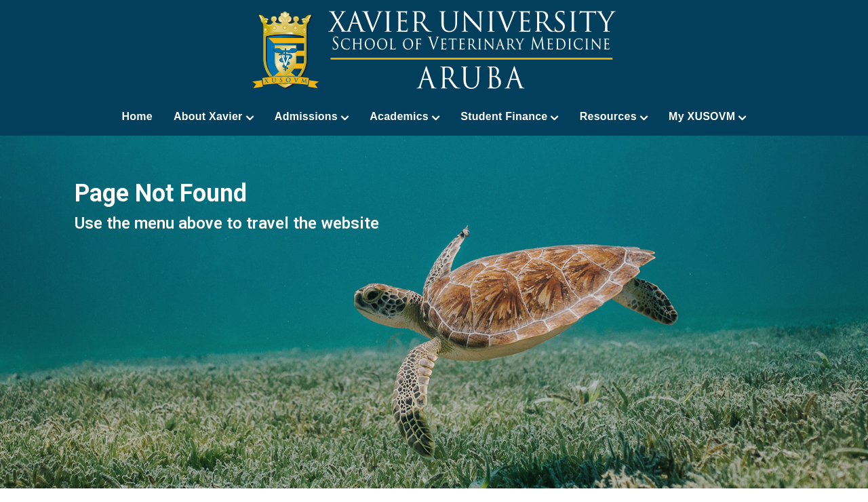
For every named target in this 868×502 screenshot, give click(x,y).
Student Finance (509, 117)
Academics (405, 117)
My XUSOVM (708, 117)
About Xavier (214, 117)
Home (137, 116)
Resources (614, 117)
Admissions (312, 117)
